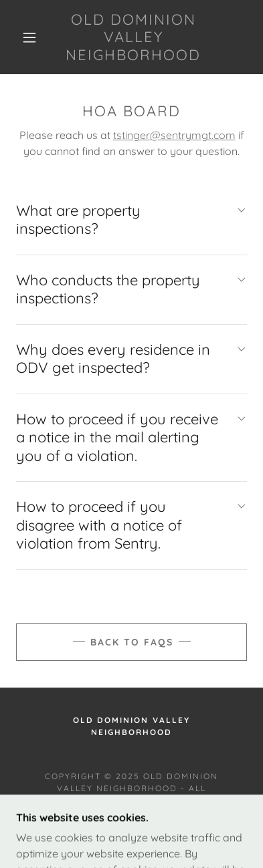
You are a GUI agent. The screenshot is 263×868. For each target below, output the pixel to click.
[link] (134, 37)
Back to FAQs (132, 642)
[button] (29, 37)
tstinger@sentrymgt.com (174, 135)
